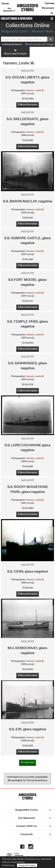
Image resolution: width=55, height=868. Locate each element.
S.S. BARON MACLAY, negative (28, 201)
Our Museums (9, 10)
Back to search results (15, 52)
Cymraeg (49, 3)
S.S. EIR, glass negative (28, 729)
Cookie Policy (18, 862)
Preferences (8, 865)
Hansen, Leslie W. (35, 90)
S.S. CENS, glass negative (28, 571)
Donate (5, 3)
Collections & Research (17, 19)
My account (48, 8)
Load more (28, 762)
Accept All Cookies (27, 865)
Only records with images (41, 44)
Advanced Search (12, 44)
